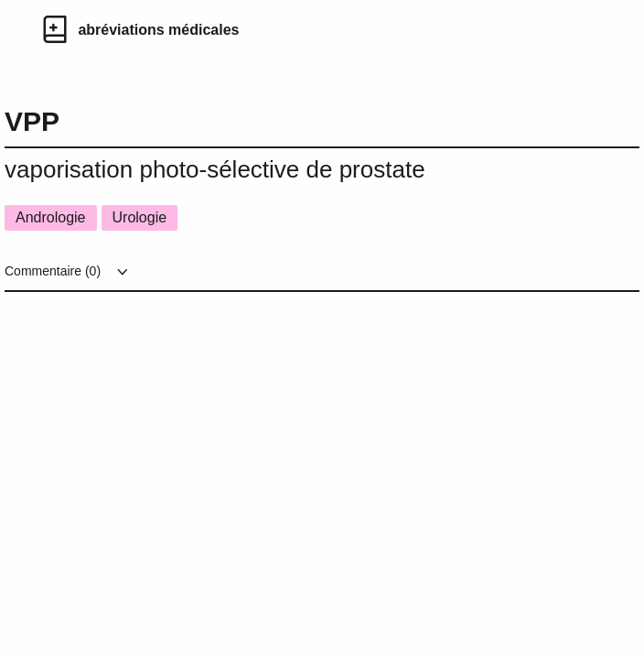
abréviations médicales (158, 30)
